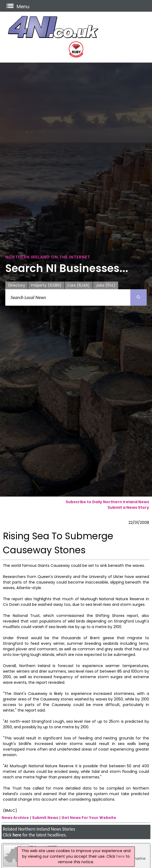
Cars (79, 285)
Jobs (106, 285)
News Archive (15, 818)
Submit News (45, 818)
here (17, 835)
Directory (17, 285)
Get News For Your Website (89, 818)
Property (46, 285)
